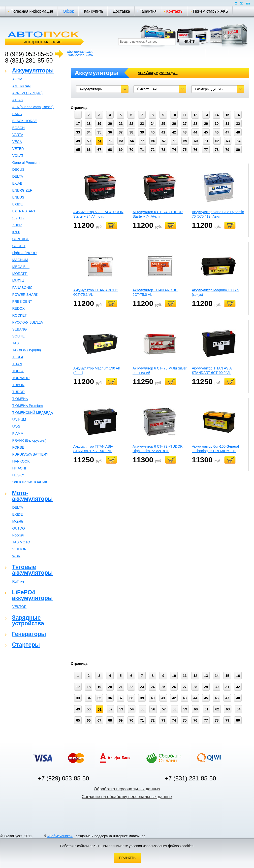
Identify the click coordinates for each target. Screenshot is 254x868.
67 (99, 150)
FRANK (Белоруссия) (29, 440)
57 (164, 141)
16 (238, 115)
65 (78, 150)
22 (131, 124)
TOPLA (18, 371)
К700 (16, 232)
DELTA (17, 176)
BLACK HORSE (25, 121)
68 (110, 150)
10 (174, 115)
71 (142, 150)
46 (217, 132)
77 (206, 150)
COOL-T (19, 246)
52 (111, 141)
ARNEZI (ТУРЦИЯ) (27, 93)
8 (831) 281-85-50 (29, 60)
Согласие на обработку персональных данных (127, 797)
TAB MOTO (21, 542)
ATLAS (17, 100)
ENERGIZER (22, 190)
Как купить (94, 11)
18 (89, 124)
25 (163, 124)
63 (228, 141)
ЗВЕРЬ (18, 218)
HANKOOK (21, 461)
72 (153, 150)
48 (238, 132)
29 (206, 124)
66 (89, 150)
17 (78, 124)
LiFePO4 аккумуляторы (32, 595)
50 (89, 141)
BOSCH (18, 128)
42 (174, 132)
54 (132, 141)
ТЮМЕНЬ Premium (27, 406)
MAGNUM (20, 260)
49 (78, 141)
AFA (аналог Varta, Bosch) (33, 107)
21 (121, 124)
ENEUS (18, 197)
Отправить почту (242, 3)
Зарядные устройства (28, 620)
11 (185, 115)
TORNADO (21, 378)
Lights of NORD (24, 253)
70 (131, 150)
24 (153, 124)
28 (195, 124)
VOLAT (18, 156)
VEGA (17, 142)
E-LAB (17, 183)
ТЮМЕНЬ (20, 399)
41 (163, 132)
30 (217, 124)
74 (174, 150)
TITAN (17, 364)
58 (175, 141)
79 (227, 150)
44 (195, 132)
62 (217, 141)
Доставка (121, 11)
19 (99, 124)
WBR (16, 556)
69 (121, 150)
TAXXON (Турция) (27, 350)
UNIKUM (19, 420)
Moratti (17, 521)
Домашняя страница (236, 3)
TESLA (18, 357)
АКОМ (17, 79)
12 (195, 115)
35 (99, 132)
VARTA (18, 135)
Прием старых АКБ (210, 11)
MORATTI (20, 274)
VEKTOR (19, 549)
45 (206, 132)
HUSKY (18, 475)
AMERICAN (21, 86)
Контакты (175, 11)
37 (121, 132)
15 (227, 115)
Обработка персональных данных (127, 789)
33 (78, 132)
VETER (18, 149)
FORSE (18, 447)
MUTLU (18, 281)
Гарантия (148, 11)
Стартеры (26, 645)
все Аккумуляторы (158, 73)
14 (217, 115)
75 (185, 150)
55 (143, 141)
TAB (15, 343)
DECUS (18, 169)
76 (195, 150)
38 (131, 132)
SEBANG (19, 329)
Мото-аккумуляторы (32, 496)
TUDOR (18, 392)
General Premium (26, 163)
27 (185, 124)
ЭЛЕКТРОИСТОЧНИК (30, 482)
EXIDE (17, 204)
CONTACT (20, 239)
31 (227, 124)
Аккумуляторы (33, 70)
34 (89, 132)
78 (217, 150)
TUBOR (18, 385)
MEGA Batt (21, 267)
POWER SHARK (25, 295)
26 (174, 124)
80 (238, 150)
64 (239, 141)
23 (142, 124)
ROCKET (19, 315)
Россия (18, 535)
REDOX (18, 308)
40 (153, 132)
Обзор (68, 11)
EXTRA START (24, 211)
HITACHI (19, 468)
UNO (16, 427)
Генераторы (29, 634)
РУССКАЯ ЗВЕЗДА (28, 322)
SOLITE (18, 336)
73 (163, 150)
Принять (127, 858)
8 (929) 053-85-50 (29, 54)
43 (185, 132)
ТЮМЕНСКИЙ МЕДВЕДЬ (32, 413)
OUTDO (18, 528)
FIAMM (18, 434)
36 (110, 132)
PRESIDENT (22, 301)
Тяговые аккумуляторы (32, 570)
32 (238, 124)
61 (207, 141)
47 (227, 132)
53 (121, 141)
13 (206, 115)
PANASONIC (22, 288)
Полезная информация (32, 11)
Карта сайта (248, 3)
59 (185, 141)
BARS (17, 114)
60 (196, 141)
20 (110, 124)
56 (153, 141)
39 (142, 132)
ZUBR (17, 225)
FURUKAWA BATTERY (30, 454)
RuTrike (18, 581)
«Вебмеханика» (60, 836)
